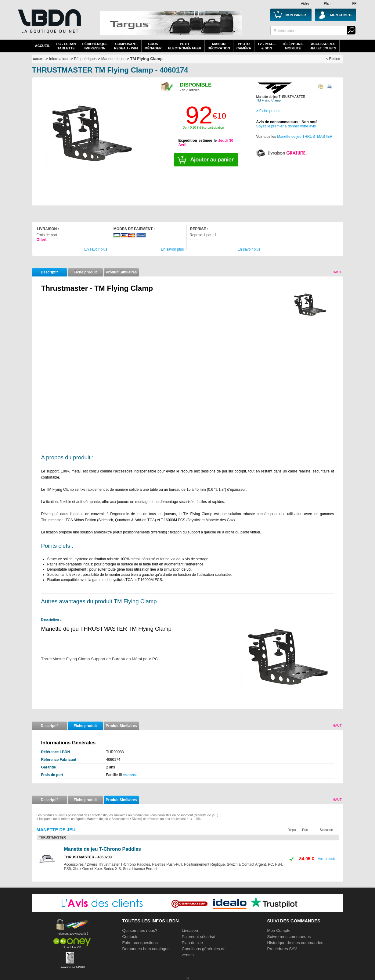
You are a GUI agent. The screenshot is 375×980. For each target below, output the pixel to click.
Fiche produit (85, 272)
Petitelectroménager (185, 46)
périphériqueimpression (95, 46)
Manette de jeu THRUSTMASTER (305, 137)
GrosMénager (153, 46)
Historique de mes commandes (295, 943)
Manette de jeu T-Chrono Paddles (103, 849)
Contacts (130, 937)
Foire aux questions (140, 943)
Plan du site (193, 943)
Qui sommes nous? (140, 930)
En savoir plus (96, 249)
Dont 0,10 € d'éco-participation (203, 128)
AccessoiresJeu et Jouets (323, 46)
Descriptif (49, 272)
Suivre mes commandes (289, 937)
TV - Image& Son (267, 46)
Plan (327, 3)
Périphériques (85, 59)
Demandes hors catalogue (146, 949)
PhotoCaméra (244, 46)
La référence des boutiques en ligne (49, 25)
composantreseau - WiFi (126, 46)
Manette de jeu (113, 59)
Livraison (190, 930)
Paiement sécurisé (199, 937)
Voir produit (326, 859)
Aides (305, 3)
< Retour (333, 59)
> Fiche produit (269, 111)
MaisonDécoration (219, 46)
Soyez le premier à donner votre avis (286, 126)
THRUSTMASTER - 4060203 (88, 857)
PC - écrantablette (66, 46)
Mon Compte (279, 930)
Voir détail (130, 775)
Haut (337, 272)
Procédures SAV (282, 949)
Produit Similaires (121, 272)
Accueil (43, 46)
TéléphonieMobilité (293, 46)
